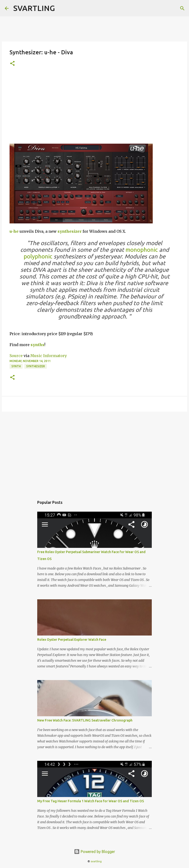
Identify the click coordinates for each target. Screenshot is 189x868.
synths (37, 345)
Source (16, 356)
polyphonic (38, 256)
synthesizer (70, 231)
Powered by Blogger (94, 852)
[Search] (182, 8)
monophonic (142, 250)
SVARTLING (34, 8)
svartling (96, 861)
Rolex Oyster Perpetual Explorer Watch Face (72, 640)
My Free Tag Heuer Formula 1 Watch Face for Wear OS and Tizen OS (91, 801)
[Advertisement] (94, 108)
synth (16, 366)
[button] (12, 64)
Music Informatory (49, 356)
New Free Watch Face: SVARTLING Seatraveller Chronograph (85, 720)
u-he (14, 231)
